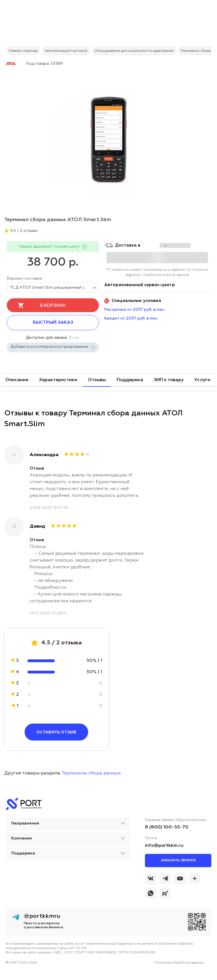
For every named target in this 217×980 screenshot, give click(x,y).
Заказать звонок (178, 860)
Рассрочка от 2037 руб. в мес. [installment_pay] (135, 310)
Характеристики (58, 380)
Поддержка (130, 380)
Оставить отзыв (57, 732)
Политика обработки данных (179, 963)
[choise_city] (175, 245)
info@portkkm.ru (164, 846)
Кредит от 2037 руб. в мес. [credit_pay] (131, 318)
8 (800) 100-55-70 (167, 827)
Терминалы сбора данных (91, 773)
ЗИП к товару (169, 380)
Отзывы (97, 380)
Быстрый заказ (53, 323)
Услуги (202, 380)
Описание (17, 380)
